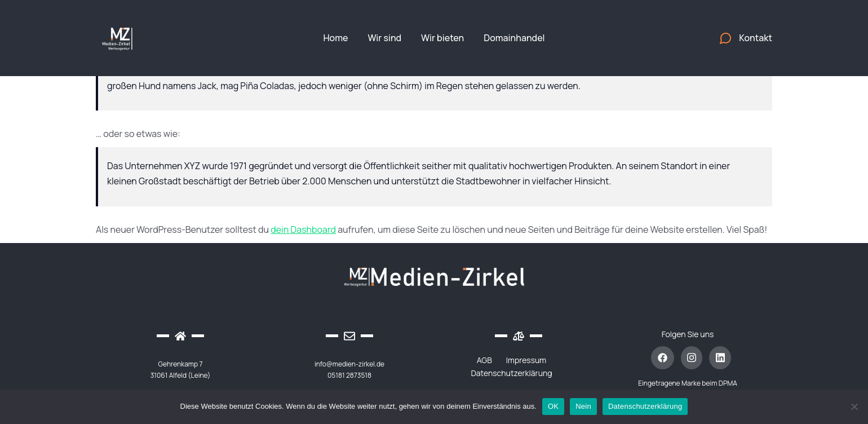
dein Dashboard (303, 229)
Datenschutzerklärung (511, 373)
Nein (583, 406)
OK (553, 406)
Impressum (526, 360)
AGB (484, 360)
